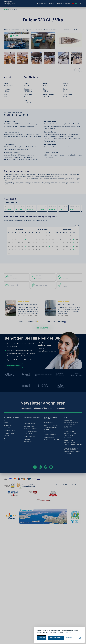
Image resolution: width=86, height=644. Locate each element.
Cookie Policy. (68, 632)
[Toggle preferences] (69, 638)
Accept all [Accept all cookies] (42, 638)
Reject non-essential (56, 638)
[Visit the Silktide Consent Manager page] (80, 638)
